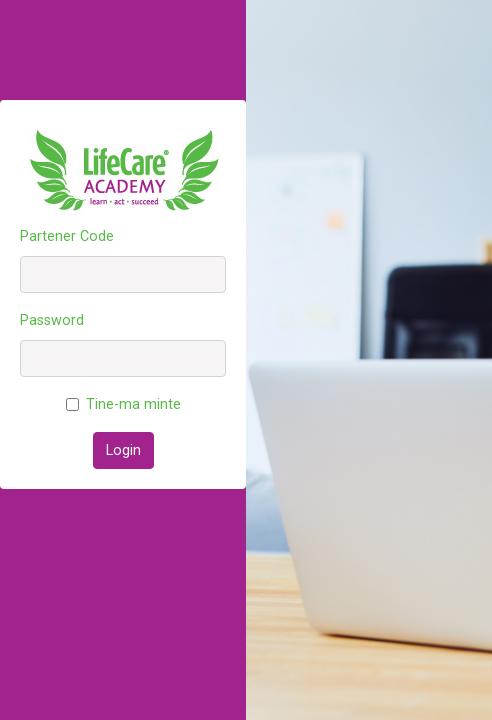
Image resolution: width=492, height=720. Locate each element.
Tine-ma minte (133, 404)
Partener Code (67, 236)
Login (123, 450)
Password (52, 320)
